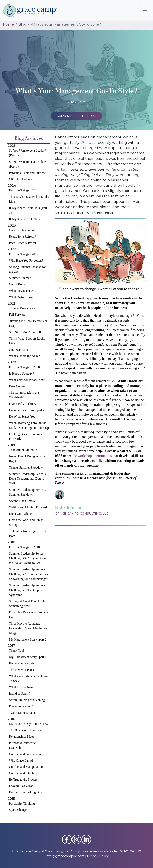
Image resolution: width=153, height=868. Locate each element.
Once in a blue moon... (23, 230)
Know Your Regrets (22, 663)
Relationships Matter (22, 737)
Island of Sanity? (20, 694)
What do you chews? (22, 291)
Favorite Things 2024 (23, 190)
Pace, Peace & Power (23, 243)
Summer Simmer (20, 278)
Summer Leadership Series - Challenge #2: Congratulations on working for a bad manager (28, 574)
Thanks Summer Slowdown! (27, 467)
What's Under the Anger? (25, 356)
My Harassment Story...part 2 (28, 639)
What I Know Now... (22, 687)
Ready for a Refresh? (23, 237)
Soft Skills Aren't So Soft (25, 332)
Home (8, 24)
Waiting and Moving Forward (28, 507)
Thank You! (17, 651)
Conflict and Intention (23, 773)
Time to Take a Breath (23, 308)
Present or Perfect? (21, 706)
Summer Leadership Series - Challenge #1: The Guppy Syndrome (27, 590)
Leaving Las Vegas (21, 786)
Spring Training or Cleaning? (28, 700)
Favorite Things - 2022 (24, 254)
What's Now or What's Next (27, 380)
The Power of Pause (22, 670)
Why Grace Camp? (21, 760)
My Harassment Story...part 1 (28, 657)
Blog (22, 24)
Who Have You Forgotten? (26, 260)
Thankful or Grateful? (23, 450)
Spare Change (18, 810)
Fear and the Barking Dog (25, 792)
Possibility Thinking (22, 803)
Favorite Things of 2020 (24, 367)
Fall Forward (17, 315)
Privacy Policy (98, 856)
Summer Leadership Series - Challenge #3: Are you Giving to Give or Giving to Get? (28, 558)
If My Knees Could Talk (25, 219)
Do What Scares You (22, 416)
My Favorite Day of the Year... (28, 724)
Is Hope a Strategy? (22, 373)
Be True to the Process (23, 780)
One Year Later (19, 350)
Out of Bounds (18, 284)
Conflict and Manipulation (26, 767)
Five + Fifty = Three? (23, 404)
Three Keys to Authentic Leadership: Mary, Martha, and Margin (29, 628)
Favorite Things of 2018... (26, 547)
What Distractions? (21, 297)
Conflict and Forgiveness (25, 754)
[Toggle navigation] (145, 11)
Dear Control (17, 386)
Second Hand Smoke (22, 501)
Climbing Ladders (21, 179)
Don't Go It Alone (20, 514)
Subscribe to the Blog (76, 116)
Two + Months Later (22, 713)
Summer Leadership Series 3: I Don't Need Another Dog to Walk (29, 479)
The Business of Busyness (26, 730)
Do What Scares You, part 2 (27, 410)
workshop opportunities (95, 456)
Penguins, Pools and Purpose (27, 173)
